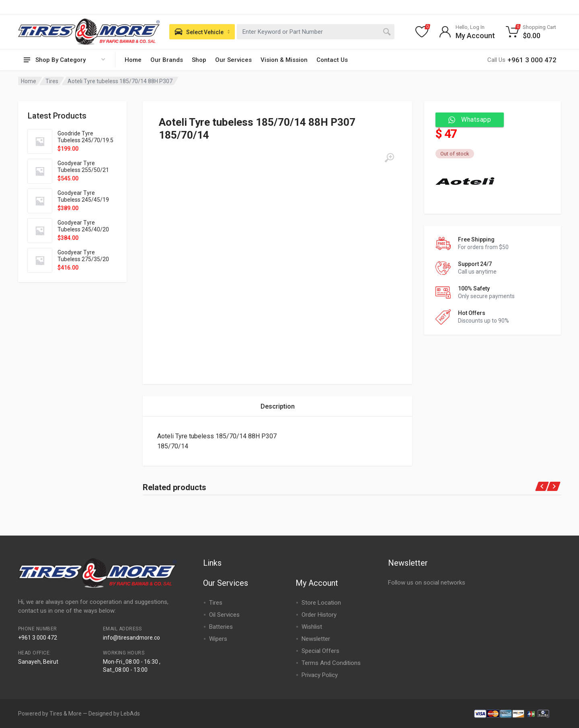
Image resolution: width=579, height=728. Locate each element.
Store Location (321, 603)
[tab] (278, 406)
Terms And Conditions (331, 663)
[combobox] (316, 32)
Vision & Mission (284, 60)
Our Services (233, 60)
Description (278, 406)
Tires (52, 81)
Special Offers (320, 651)
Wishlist (312, 627)
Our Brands (167, 60)
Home (133, 60)
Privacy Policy (320, 675)
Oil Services (224, 615)
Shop (199, 60)
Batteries (221, 627)
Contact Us (332, 60)
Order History (319, 615)
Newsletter (316, 639)
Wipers (218, 639)
